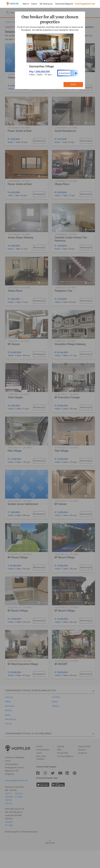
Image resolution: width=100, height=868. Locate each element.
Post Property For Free (85, 4)
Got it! (73, 84)
